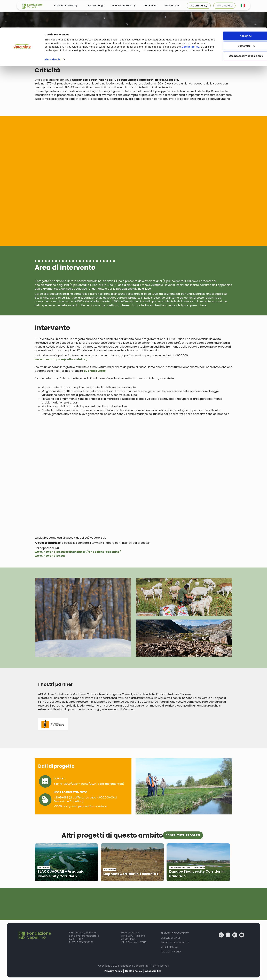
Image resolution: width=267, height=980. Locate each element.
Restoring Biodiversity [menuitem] (175, 933)
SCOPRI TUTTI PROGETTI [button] (183, 835)
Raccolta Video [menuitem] (171, 952)
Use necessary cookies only (239, 28)
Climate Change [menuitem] (171, 938)
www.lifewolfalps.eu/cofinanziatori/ (61, 359)
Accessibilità (153, 971)
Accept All (239, 8)
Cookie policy (58, 23)
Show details (53, 35)
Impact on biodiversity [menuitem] (175, 943)
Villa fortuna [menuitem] (169, 947)
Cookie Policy (134, 971)
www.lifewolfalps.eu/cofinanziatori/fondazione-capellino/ (78, 552)
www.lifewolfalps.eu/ (50, 556)
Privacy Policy (113, 971)
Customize (239, 18)
